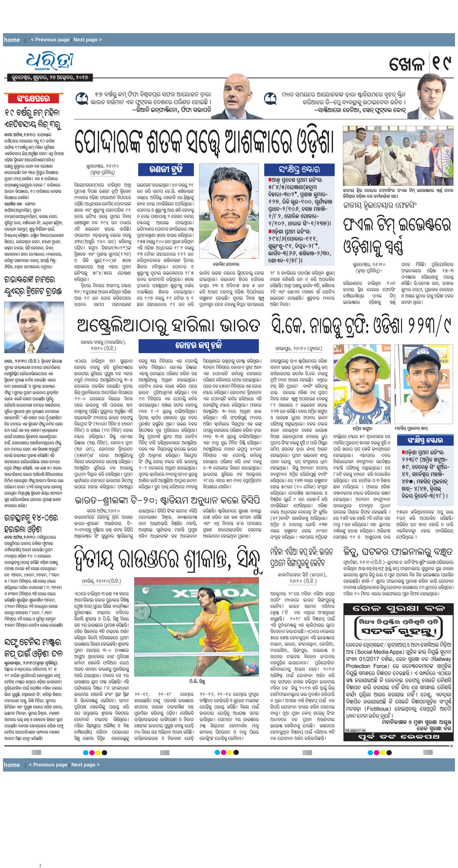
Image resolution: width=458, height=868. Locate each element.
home (12, 40)
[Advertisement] (113, 17)
